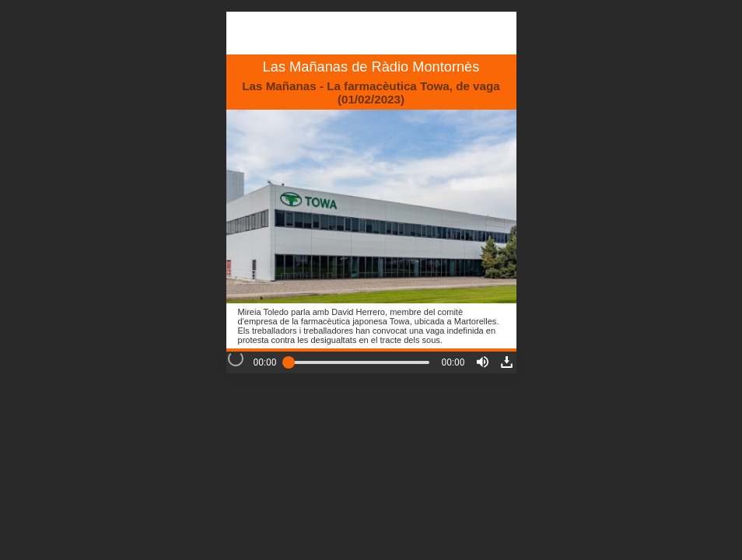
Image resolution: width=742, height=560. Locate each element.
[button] (483, 362)
